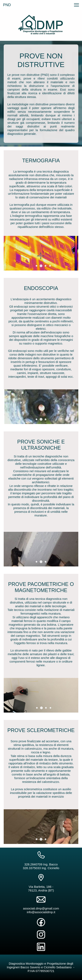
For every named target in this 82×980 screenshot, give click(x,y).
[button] (41, 266)
